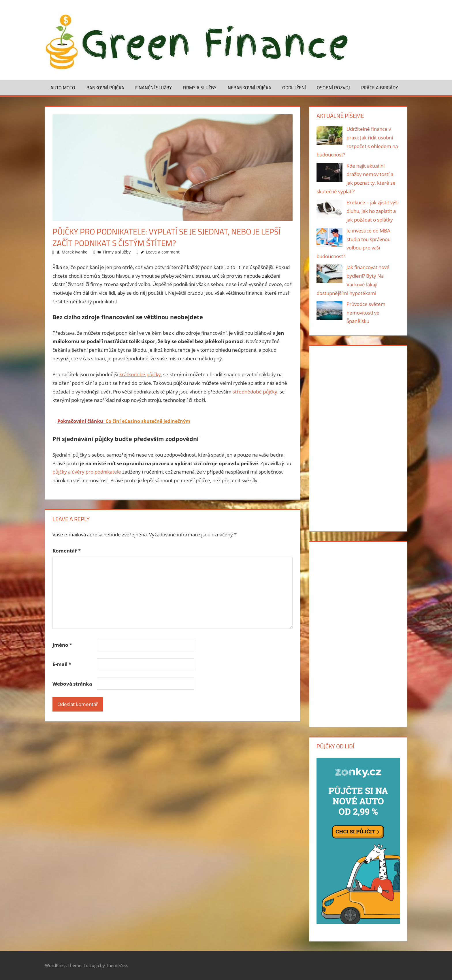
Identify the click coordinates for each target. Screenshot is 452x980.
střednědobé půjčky (255, 392)
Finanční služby (154, 88)
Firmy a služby (200, 88)
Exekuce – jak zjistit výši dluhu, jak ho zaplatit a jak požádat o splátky (373, 211)
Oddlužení (294, 88)
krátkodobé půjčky (140, 374)
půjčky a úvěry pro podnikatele (87, 472)
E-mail (62, 664)
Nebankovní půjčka (249, 88)
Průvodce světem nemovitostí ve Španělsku (366, 313)
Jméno (62, 645)
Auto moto (63, 88)
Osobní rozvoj (333, 88)
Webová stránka (72, 684)
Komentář (67, 551)
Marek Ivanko (75, 252)
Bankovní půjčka (105, 88)
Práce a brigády (380, 88)
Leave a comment (163, 252)
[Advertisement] (358, 437)
